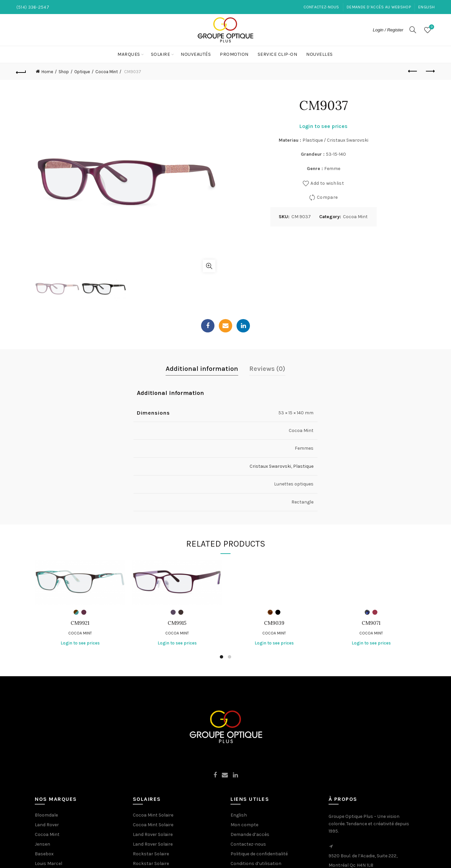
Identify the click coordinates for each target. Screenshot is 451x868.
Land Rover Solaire (153, 834)
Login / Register (388, 30)
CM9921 (80, 623)
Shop (64, 72)
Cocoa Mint (107, 72)
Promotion (234, 54)
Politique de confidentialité (259, 854)
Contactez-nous (321, 7)
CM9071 (371, 623)
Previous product (413, 71)
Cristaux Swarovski (270, 466)
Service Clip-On (278, 54)
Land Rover (47, 825)
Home (47, 72)
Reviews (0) (267, 369)
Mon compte (244, 825)
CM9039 (274, 623)
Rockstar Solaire (151, 854)
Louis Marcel (49, 863)
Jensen (42, 844)
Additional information (202, 369)
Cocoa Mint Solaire (153, 815)
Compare (327, 197)
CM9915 (177, 623)
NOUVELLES (320, 54)
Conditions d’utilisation (256, 863)
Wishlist (431, 27)
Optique (82, 72)
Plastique (303, 466)
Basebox (44, 854)
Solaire (161, 54)
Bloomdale (46, 815)
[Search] (413, 30)
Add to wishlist (327, 183)
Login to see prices (323, 126)
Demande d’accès (250, 834)
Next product (430, 71)
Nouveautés (196, 54)
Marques (129, 54)
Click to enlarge (209, 266)
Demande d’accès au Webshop (379, 7)
